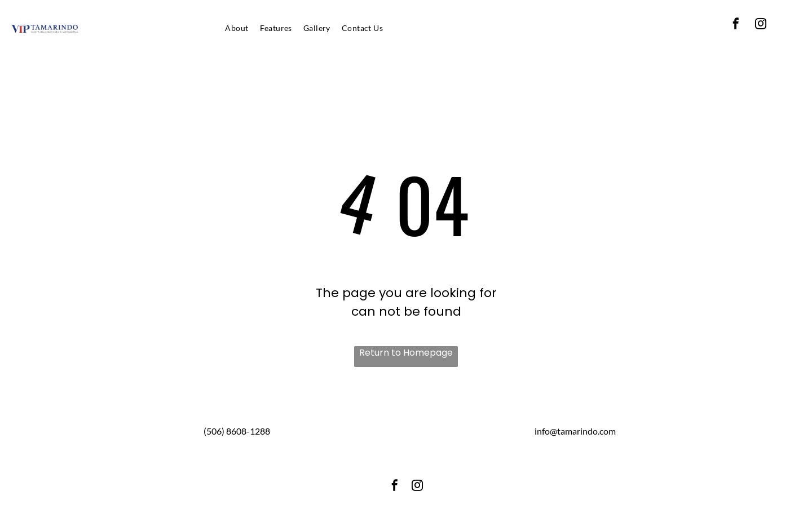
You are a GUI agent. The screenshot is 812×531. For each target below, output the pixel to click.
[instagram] (761, 25)
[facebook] (736, 25)
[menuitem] (237, 28)
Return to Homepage (406, 353)
